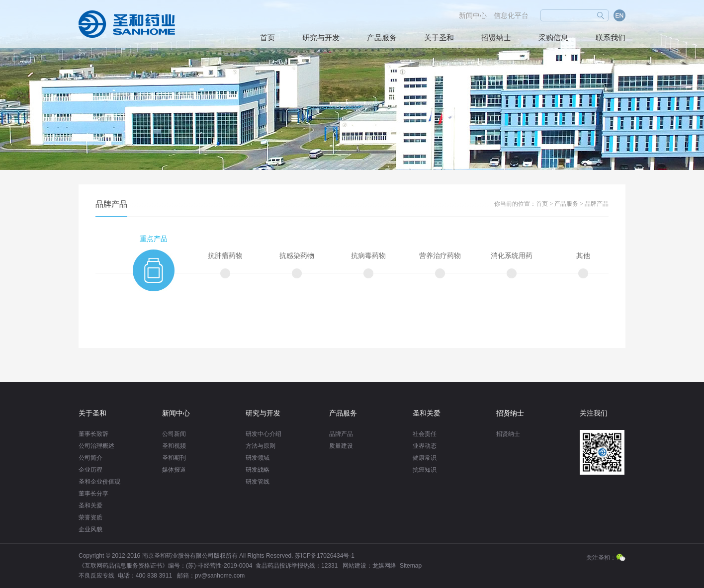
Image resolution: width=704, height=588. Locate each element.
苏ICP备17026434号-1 (325, 556)
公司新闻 (174, 434)
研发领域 (258, 458)
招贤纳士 (496, 38)
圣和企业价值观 (99, 482)
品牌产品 (597, 204)
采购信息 (553, 38)
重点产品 (154, 239)
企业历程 (90, 470)
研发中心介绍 (264, 434)
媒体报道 (174, 470)
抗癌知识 (425, 470)
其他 (583, 256)
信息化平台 (511, 15)
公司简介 (90, 458)
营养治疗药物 (440, 256)
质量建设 (341, 446)
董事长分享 (93, 494)
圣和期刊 (174, 458)
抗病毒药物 (368, 256)
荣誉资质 (90, 517)
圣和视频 (174, 446)
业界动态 (425, 446)
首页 (267, 38)
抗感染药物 (297, 256)
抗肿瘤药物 (225, 256)
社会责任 (425, 434)
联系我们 (611, 38)
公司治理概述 (96, 446)
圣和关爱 (90, 505)
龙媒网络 (384, 566)
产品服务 (382, 38)
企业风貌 (90, 529)
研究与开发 (321, 38)
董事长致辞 (93, 434)
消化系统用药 (512, 256)
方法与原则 (261, 446)
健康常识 (425, 458)
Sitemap (411, 566)
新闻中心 (473, 15)
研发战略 (258, 470)
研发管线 (258, 482)
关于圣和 (439, 38)
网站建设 (354, 566)
